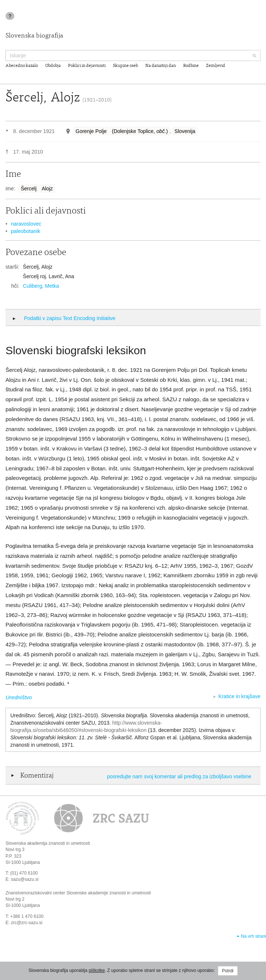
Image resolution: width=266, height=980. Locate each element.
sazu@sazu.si (25, 879)
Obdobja (53, 66)
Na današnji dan (161, 66)
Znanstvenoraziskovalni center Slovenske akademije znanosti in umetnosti (78, 893)
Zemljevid (216, 66)
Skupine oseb (125, 66)
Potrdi (228, 971)
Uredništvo (19, 697)
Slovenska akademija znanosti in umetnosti (48, 843)
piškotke (97, 970)
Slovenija (185, 131)
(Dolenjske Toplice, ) (140, 131)
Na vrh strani (253, 936)
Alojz (47, 189)
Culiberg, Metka (41, 286)
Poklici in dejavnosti (87, 66)
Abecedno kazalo (22, 66)
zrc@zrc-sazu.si (27, 923)
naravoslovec (26, 224)
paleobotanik (26, 231)
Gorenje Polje (91, 131)
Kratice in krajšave (240, 696)
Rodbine (191, 66)
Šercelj (29, 189)
